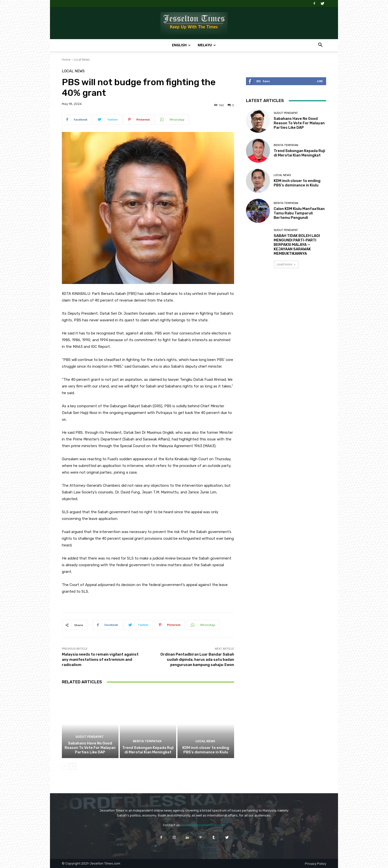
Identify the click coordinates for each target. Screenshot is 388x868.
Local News (82, 60)
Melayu (207, 45)
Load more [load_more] (286, 264)
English (181, 45)
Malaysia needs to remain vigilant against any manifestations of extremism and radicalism (100, 660)
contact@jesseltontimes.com (203, 825)
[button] (320, 45)
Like (320, 81)
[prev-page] (65, 766)
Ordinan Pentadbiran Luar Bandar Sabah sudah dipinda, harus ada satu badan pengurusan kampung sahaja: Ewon (197, 660)
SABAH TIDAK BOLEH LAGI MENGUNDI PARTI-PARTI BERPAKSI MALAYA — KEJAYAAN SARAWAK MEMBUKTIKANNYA (297, 245)
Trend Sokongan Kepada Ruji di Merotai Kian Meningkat (148, 750)
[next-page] (73, 766)
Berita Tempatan (147, 742)
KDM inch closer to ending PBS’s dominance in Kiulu (206, 750)
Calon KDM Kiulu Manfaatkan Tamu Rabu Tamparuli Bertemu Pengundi (299, 213)
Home (66, 60)
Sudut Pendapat (89, 737)
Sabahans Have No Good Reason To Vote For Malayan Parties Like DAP (90, 748)
